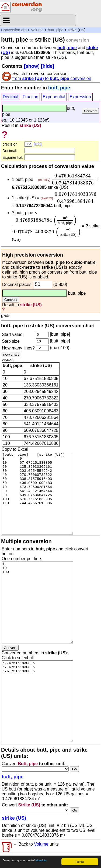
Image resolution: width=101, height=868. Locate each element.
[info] (37, 144)
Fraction (30, 97)
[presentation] (72, 179)
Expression (80, 97)
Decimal (11, 97)
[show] (32, 66)
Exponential (54, 97)
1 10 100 (37, 603)
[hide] (48, 66)
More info (41, 860)
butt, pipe (56, 30)
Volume (37, 30)
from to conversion (52, 78)
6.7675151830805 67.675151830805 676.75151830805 (37, 702)
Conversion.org (14, 30)
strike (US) (14, 818)
